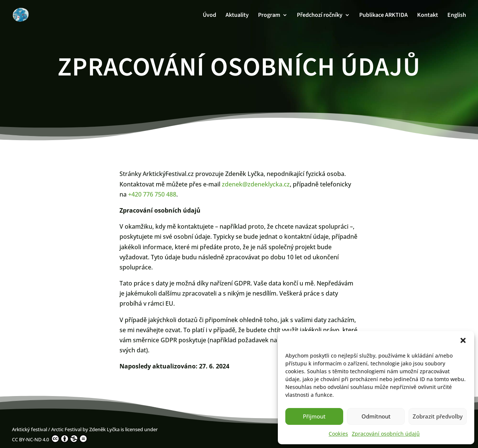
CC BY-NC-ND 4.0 (50, 439)
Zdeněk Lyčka (104, 429)
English (457, 16)
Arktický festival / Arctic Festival (47, 429)
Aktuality (237, 16)
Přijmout (314, 416)
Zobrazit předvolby (438, 416)
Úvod (209, 16)
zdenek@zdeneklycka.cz (256, 184)
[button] (463, 340)
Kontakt (428, 16)
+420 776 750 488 (152, 194)
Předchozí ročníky (320, 16)
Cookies (338, 434)
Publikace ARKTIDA (384, 16)
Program (269, 16)
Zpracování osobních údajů (386, 434)
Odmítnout (376, 416)
